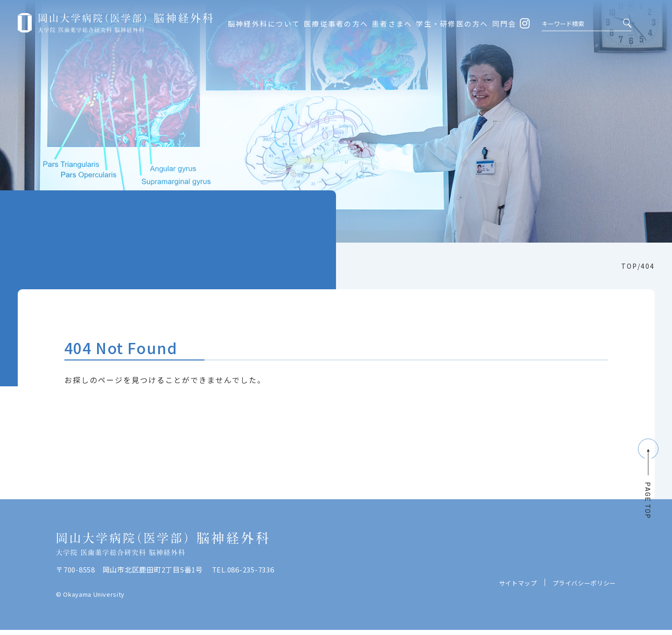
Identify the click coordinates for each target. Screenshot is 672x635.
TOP (629, 266)
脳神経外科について (264, 24)
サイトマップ (518, 599)
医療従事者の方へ (336, 24)
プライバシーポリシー (584, 599)
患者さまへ (392, 24)
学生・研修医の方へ (452, 24)
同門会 (504, 24)
